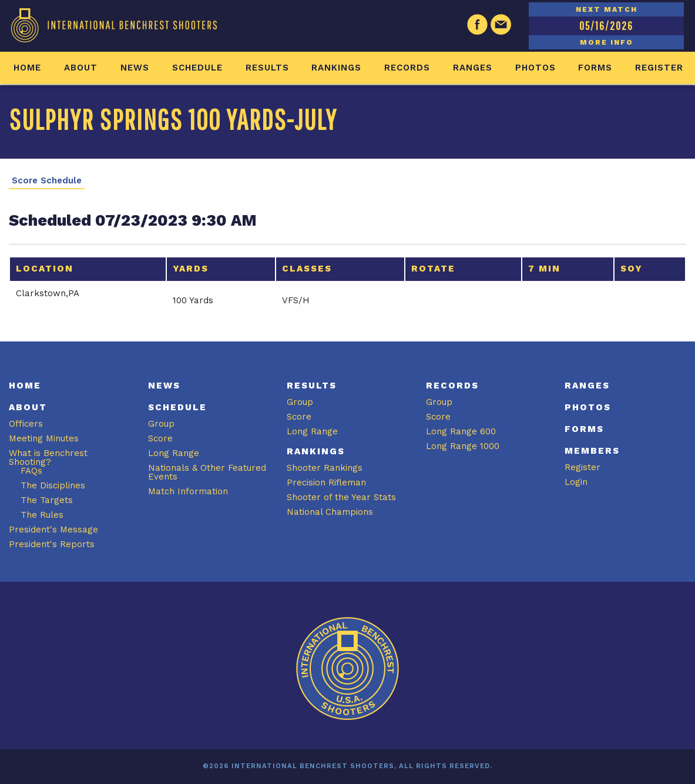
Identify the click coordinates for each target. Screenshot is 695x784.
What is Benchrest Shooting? (48, 458)
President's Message (53, 530)
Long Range (174, 453)
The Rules (42, 515)
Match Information (188, 491)
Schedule (197, 68)
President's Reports (52, 544)
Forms (595, 68)
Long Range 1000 (463, 446)
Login (576, 482)
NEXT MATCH (607, 9)
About (81, 68)
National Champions (330, 512)
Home (27, 68)
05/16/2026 (606, 26)
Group (161, 424)
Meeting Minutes (44, 438)
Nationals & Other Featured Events (207, 472)
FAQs (31, 471)
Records (407, 68)
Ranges (473, 68)
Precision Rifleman (326, 483)
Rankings (336, 68)
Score (160, 438)
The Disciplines (53, 485)
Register (659, 68)
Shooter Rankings (325, 468)
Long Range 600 (461, 431)
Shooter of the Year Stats (341, 497)
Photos (535, 68)
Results (267, 68)
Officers (26, 424)
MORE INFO (607, 42)
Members (592, 451)
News (135, 68)
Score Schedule (47, 181)
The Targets (47, 500)
